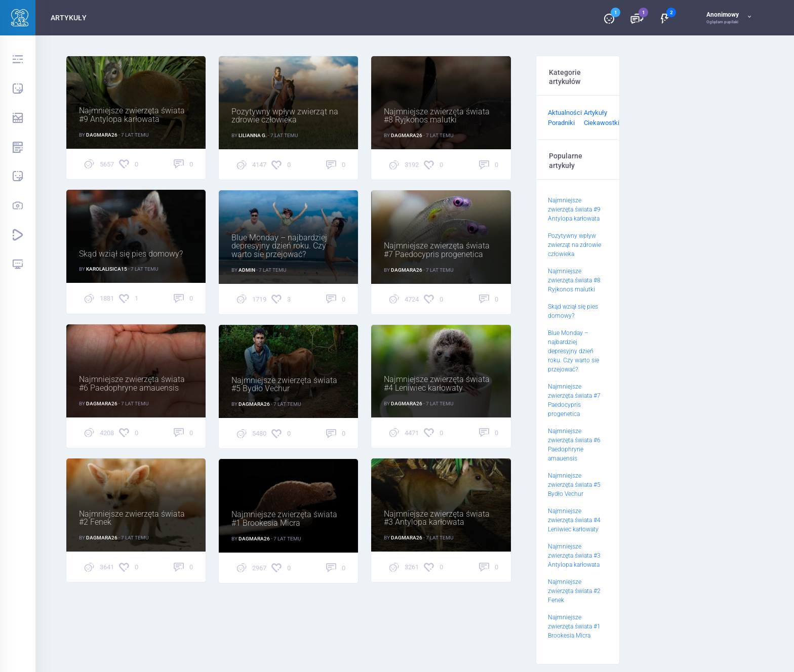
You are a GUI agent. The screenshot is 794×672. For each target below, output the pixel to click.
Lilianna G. (253, 135)
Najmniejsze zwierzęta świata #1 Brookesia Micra (284, 519)
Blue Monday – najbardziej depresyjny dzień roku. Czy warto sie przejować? (279, 247)
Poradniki (561, 123)
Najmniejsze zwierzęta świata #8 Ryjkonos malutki (437, 117)
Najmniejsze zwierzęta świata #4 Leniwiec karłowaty (437, 385)
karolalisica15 (107, 269)
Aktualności (565, 113)
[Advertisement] (698, 207)
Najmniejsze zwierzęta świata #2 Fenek (132, 519)
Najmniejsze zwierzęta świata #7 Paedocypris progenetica (437, 251)
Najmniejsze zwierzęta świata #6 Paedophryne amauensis (132, 385)
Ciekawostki (602, 123)
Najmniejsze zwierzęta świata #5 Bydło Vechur (284, 385)
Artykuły (595, 113)
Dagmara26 (102, 135)
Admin (247, 270)
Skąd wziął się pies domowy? (131, 255)
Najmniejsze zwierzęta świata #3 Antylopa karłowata (437, 519)
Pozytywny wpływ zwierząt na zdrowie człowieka (285, 117)
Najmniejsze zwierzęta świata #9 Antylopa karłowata (132, 116)
